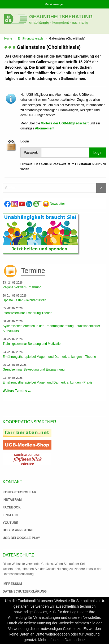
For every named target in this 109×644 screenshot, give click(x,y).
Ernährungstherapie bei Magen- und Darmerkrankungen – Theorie (49, 357)
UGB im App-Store (16, 530)
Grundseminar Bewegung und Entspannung (34, 369)
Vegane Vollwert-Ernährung (22, 287)
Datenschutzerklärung (25, 591)
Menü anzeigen (55, 4)
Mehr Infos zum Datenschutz (62, 640)
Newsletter (54, 204)
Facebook (12, 507)
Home (8, 38)
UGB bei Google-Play (16, 538)
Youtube (10, 523)
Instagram (12, 500)
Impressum (12, 584)
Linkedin (10, 515)
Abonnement (45, 128)
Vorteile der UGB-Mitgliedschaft (65, 123)
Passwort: (31, 153)
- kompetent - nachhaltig (69, 22)
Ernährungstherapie (31, 38)
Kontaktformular (19, 492)
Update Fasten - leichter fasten (24, 300)
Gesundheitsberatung (61, 17)
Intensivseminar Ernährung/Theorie (27, 313)
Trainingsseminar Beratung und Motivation (32, 344)
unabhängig (39, 22)
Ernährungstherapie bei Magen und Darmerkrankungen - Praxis (47, 382)
